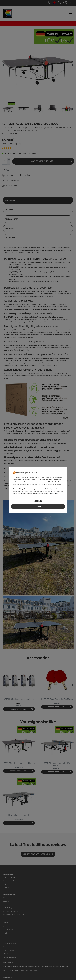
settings (38, 501)
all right (38, 507)
